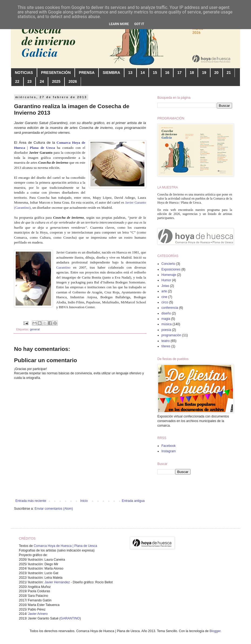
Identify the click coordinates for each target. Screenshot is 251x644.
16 (167, 73)
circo (165, 302)
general (35, 329)
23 (30, 81)
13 (130, 73)
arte (164, 291)
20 (216, 73)
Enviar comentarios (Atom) (54, 509)
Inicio (84, 501)
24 (42, 81)
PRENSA (87, 73)
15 (155, 73)
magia (166, 319)
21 (229, 73)
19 (204, 73)
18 (192, 73)
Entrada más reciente (31, 501)
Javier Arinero (38, 614)
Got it (139, 24)
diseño (166, 313)
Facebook (169, 446)
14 (143, 73)
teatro (166, 341)
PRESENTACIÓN (56, 73)
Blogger (215, 631)
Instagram (169, 451)
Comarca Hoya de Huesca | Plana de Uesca (65, 546)
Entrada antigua (133, 501)
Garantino (65, 267)
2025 (56, 81)
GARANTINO (70, 618)
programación (171, 335)
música (167, 324)
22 (17, 81)
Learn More (119, 24)
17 (179, 73)
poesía (166, 330)
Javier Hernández (57, 582)
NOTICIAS (24, 73)
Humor (166, 280)
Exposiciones (171, 269)
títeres (166, 346)
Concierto (168, 264)
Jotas (165, 286)
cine (164, 297)
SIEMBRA (111, 73)
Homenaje (169, 275)
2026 (73, 81)
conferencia (170, 308)
